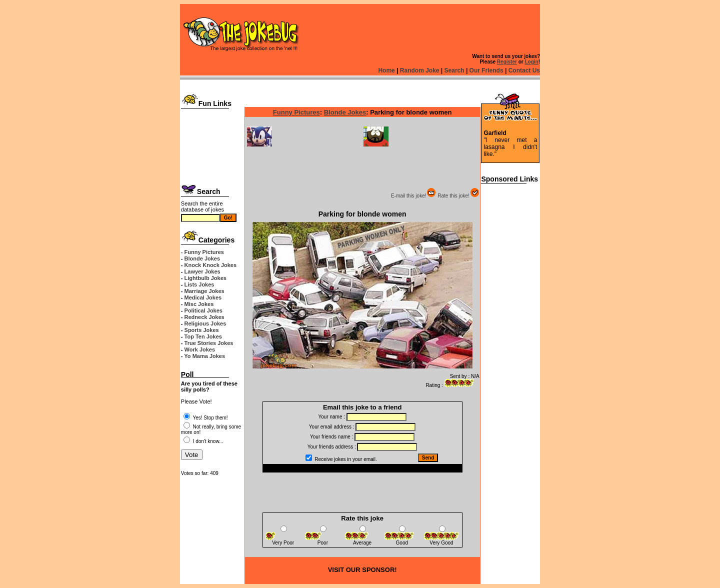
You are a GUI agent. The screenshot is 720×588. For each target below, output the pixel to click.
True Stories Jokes (209, 343)
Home (386, 70)
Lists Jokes (199, 284)
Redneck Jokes (204, 317)
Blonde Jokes (202, 258)
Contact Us (524, 70)
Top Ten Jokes (203, 336)
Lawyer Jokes (202, 271)
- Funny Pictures (202, 252)
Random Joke (420, 70)
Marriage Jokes (204, 291)
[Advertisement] (212, 144)
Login (531, 62)
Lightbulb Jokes (205, 278)
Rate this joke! (458, 196)
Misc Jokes (199, 304)
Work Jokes (200, 349)
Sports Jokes (202, 330)
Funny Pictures (296, 112)
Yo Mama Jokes (204, 356)
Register (507, 62)
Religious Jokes (205, 323)
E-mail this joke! (414, 196)
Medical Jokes (203, 297)
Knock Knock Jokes (211, 265)
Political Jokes (203, 310)
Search (454, 70)
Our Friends (486, 70)
